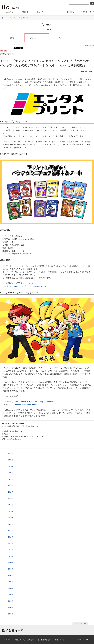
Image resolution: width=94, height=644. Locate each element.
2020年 (11, 492)
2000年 (11, 614)
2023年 (11, 473)
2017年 (11, 511)
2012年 (11, 543)
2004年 (11, 595)
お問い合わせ (86, 12)
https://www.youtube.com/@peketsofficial (37, 402)
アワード (61, 38)
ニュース (40, 12)
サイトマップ (60, 640)
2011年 (11, 550)
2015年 (11, 524)
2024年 (11, 466)
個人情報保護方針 (44, 640)
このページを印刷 (89, 45)
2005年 (11, 588)
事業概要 (25, 12)
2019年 (11, 498)
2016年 (11, 518)
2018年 (11, 505)
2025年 (11, 460)
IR (55, 12)
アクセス (7, 640)
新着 (12, 38)
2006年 (11, 582)
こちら (38, 426)
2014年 (11, 530)
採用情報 (71, 12)
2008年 (11, 569)
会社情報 (10, 12)
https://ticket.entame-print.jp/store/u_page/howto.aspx (24, 286)
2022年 (11, 479)
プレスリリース (23, 18)
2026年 (11, 453)
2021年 (11, 486)
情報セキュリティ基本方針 (24, 640)
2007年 (11, 575)
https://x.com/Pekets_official (26, 405)
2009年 (11, 563)
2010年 (11, 556)
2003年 (11, 601)
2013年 (11, 537)
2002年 (11, 608)
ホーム (4, 18)
